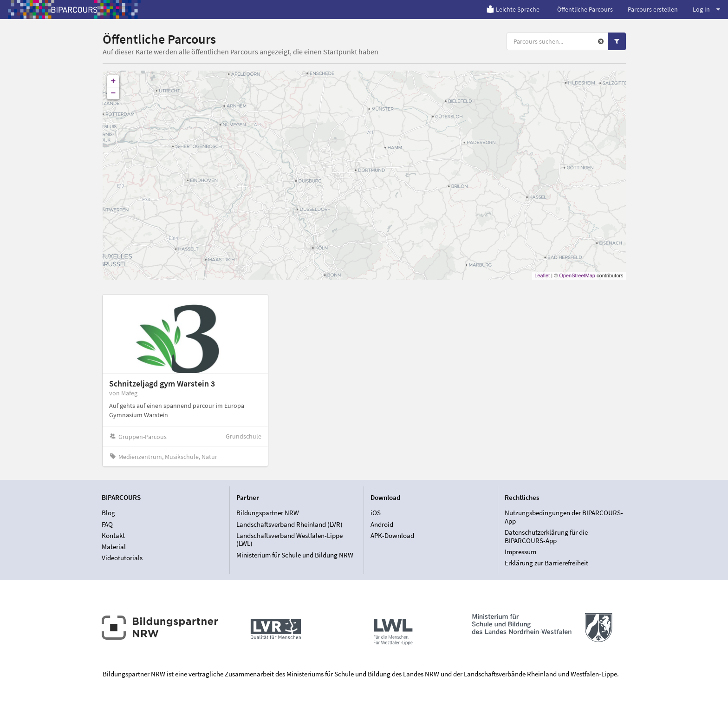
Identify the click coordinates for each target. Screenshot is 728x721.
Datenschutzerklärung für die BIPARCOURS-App (546, 536)
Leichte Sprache (513, 9)
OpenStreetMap (577, 275)
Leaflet (542, 275)
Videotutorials (122, 558)
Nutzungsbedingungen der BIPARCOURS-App (564, 517)
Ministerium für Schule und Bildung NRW (295, 555)
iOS (376, 513)
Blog (108, 513)
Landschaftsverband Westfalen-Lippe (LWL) (289, 540)
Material (114, 547)
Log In (706, 9)
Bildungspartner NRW (268, 513)
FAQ (107, 524)
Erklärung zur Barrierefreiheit (546, 563)
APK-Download (392, 535)
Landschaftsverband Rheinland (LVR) (289, 524)
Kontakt (113, 535)
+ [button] (114, 81)
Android (382, 524)
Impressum (520, 552)
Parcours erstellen (653, 9)
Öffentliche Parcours (585, 9)
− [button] (114, 93)
